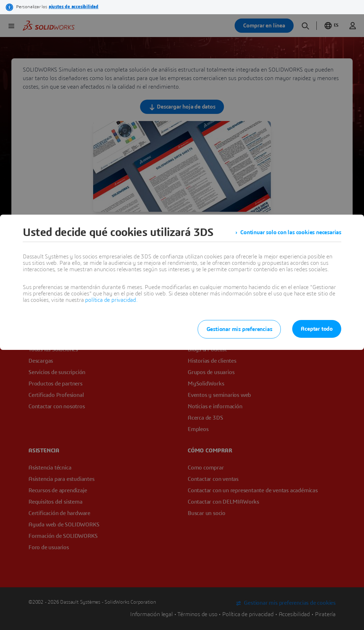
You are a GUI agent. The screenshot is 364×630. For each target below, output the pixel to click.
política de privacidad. (111, 300)
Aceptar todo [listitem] (317, 329)
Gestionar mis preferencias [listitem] (239, 329)
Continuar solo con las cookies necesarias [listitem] (291, 232)
